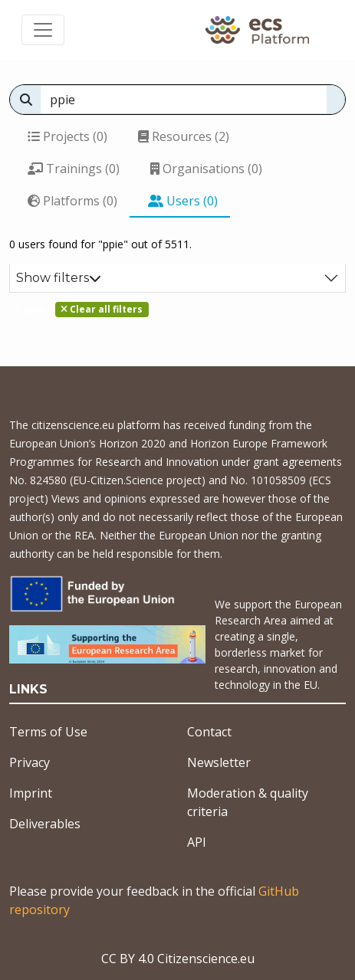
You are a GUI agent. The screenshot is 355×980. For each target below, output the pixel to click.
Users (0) (183, 201)
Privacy (30, 762)
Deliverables (45, 824)
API (197, 842)
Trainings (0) (74, 169)
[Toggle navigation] (43, 30)
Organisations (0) (206, 169)
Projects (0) (67, 136)
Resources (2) (184, 136)
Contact (209, 732)
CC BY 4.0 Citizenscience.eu (178, 959)
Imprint (31, 793)
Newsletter (219, 762)
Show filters (59, 278)
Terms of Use (48, 732)
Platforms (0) (72, 201)
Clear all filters (102, 309)
